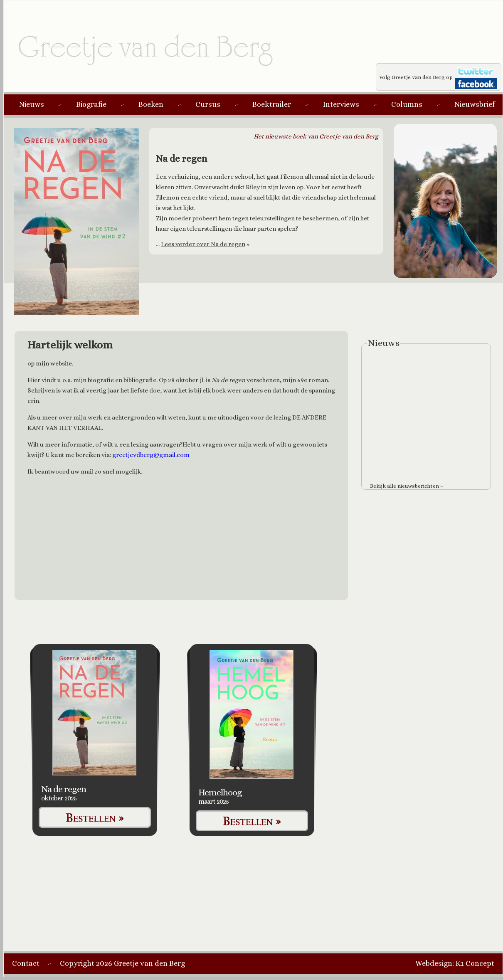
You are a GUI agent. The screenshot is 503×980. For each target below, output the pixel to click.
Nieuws (32, 104)
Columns (407, 104)
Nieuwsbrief (475, 104)
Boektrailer (272, 104)
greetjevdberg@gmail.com (151, 455)
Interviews (341, 104)
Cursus (208, 104)
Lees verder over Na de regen (203, 244)
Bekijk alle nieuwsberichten (404, 486)
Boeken (151, 104)
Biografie (91, 104)
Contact (26, 963)
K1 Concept (475, 963)
